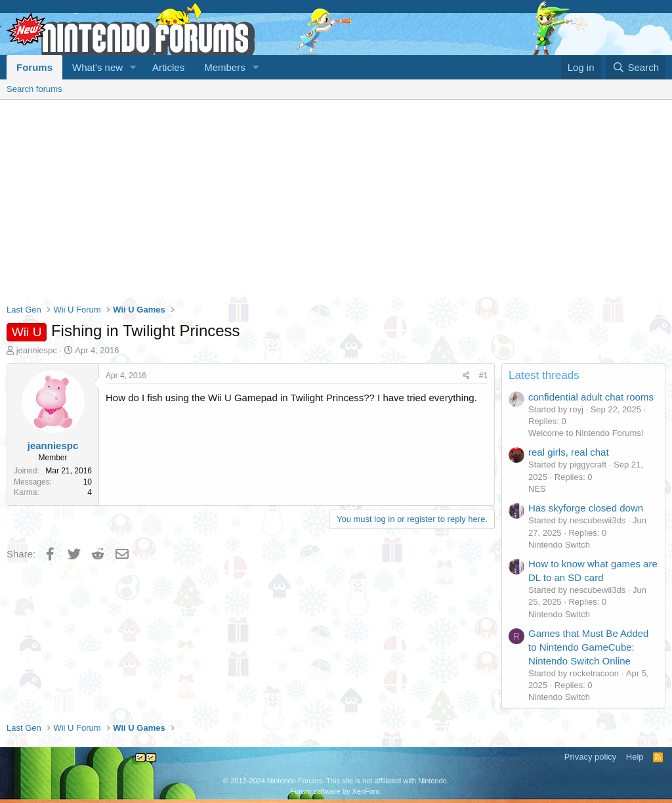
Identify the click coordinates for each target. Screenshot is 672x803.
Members (225, 67)
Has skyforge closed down (586, 508)
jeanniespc (37, 350)
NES (537, 489)
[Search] (636, 67)
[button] (133, 67)
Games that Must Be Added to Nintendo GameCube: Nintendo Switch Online (588, 647)
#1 (483, 376)
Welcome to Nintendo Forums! (586, 433)
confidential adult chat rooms (591, 397)
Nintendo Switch (559, 545)
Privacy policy (590, 757)
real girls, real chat (569, 452)
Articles (168, 67)
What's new (97, 67)
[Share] (466, 376)
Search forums (34, 89)
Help (635, 757)
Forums (34, 67)
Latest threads (544, 375)
